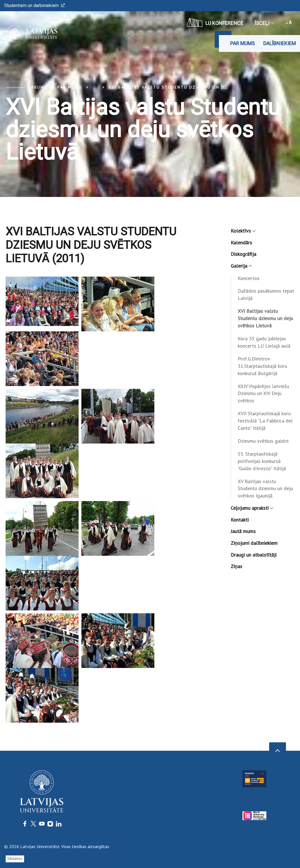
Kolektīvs (243, 231)
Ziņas (236, 566)
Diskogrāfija (243, 254)
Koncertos (249, 278)
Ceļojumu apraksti (252, 508)
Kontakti (240, 520)
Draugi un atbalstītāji (254, 555)
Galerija (241, 266)
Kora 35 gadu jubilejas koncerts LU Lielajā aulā (264, 342)
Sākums (38, 87)
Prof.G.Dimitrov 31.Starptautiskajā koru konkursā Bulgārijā (262, 366)
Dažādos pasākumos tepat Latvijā (266, 294)
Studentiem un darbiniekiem (35, 5)
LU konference (215, 22)
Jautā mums (243, 531)
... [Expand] (95, 87)
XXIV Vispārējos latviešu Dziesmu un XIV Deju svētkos (263, 393)
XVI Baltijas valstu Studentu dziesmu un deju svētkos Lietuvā (193, 87)
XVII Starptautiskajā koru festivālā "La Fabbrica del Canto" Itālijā (265, 421)
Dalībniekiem (280, 43)
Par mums (242, 43)
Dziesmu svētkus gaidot (263, 441)
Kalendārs (241, 243)
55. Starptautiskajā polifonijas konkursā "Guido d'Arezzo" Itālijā (262, 461)
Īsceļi (264, 23)
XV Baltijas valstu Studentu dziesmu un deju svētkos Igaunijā (265, 489)
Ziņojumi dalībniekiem (254, 543)
